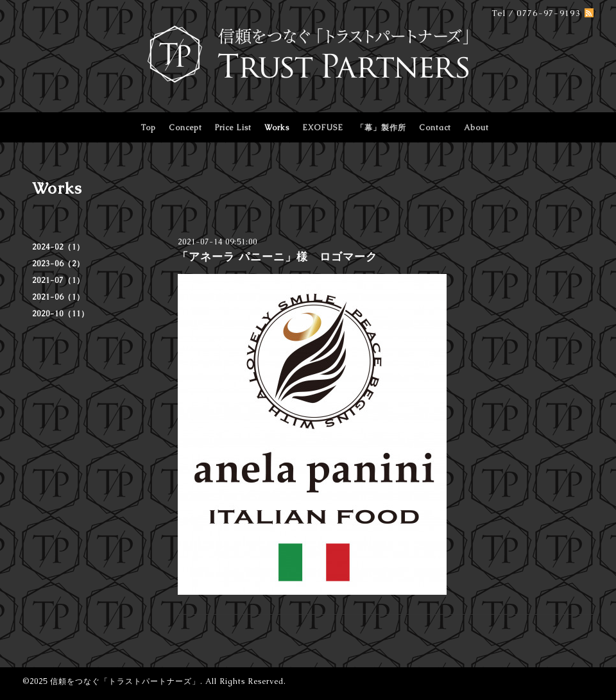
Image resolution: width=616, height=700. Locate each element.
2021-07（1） (58, 280)
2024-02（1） (58, 247)
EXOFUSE (323, 128)
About (476, 128)
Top (148, 128)
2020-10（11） (61, 314)
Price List (233, 128)
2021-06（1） (58, 297)
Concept (185, 128)
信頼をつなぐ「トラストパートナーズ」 (125, 681)
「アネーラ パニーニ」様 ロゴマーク (277, 257)
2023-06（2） (58, 264)
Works (277, 128)
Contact (435, 128)
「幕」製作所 (381, 128)
